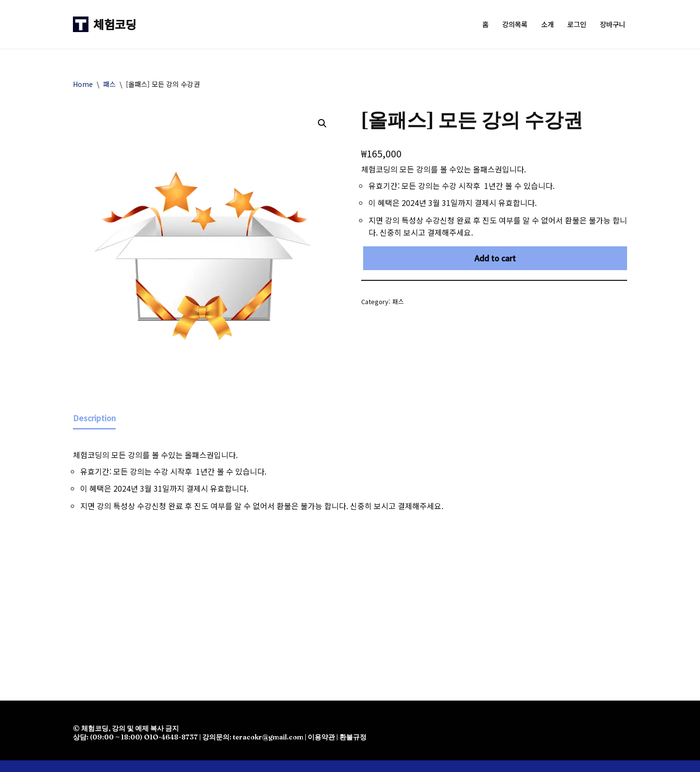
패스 (109, 84)
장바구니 (612, 25)
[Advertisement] (350, 600)
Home (83, 84)
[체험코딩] (105, 24)
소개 (547, 25)
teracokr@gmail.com (268, 738)
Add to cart (495, 258)
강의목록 (515, 25)
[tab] (94, 419)
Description (94, 418)
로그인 (577, 25)
